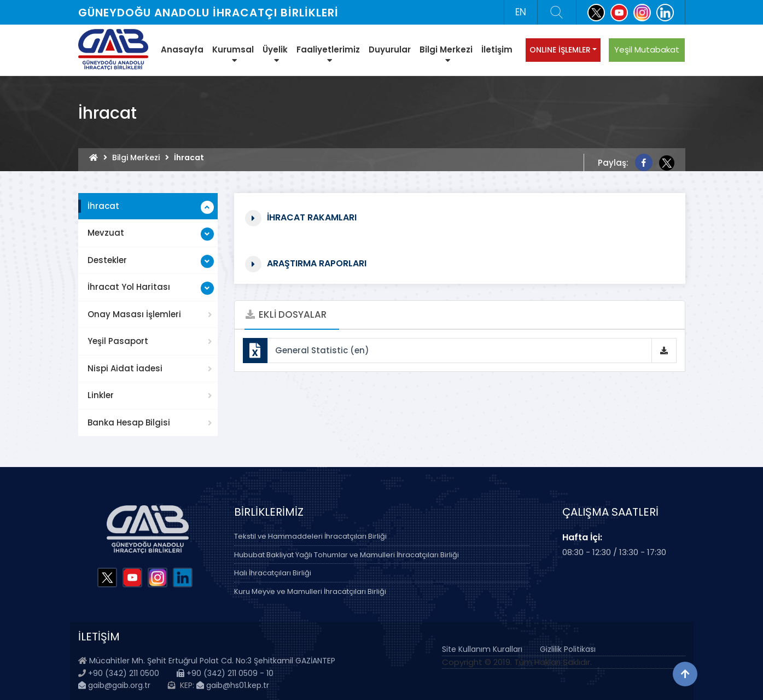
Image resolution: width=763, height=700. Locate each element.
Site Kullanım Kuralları (482, 649)
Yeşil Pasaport (118, 341)
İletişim (497, 49)
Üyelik (275, 54)
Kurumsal (233, 54)
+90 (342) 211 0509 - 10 (225, 673)
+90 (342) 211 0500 (124, 673)
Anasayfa (182, 49)
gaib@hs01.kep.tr (233, 685)
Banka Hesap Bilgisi (129, 422)
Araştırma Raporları (317, 263)
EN (521, 12)
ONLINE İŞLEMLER (560, 50)
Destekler (107, 260)
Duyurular (390, 49)
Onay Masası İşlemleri (134, 314)
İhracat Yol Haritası (129, 287)
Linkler (101, 395)
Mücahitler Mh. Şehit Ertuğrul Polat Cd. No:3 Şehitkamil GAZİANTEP (212, 661)
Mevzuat (106, 233)
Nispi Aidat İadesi (125, 368)
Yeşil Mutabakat (647, 49)
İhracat (103, 206)
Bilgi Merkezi (446, 54)
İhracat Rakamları (312, 217)
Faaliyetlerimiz (328, 54)
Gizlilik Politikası (568, 649)
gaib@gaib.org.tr (114, 685)
